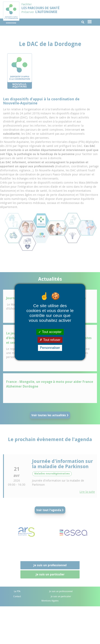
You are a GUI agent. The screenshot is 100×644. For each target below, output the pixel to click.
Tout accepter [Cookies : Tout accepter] (50, 332)
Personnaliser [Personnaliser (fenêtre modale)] (50, 348)
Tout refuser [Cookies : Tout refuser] (50, 340)
